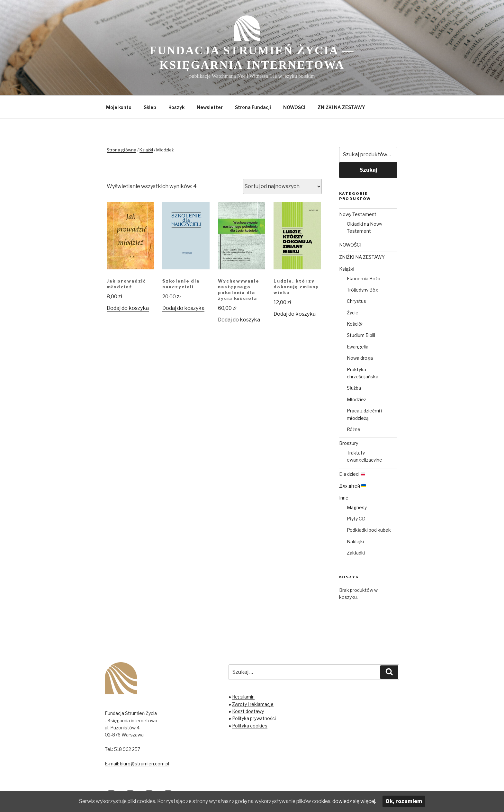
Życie (353, 313)
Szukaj (368, 170)
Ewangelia (358, 347)
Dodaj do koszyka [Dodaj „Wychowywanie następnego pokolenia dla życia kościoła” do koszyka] (239, 320)
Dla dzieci (352, 474)
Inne (344, 498)
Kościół (355, 324)
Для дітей (352, 486)
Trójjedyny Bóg (363, 290)
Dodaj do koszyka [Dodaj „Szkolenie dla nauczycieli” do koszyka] (183, 308)
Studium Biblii (361, 335)
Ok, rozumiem (411, 801)
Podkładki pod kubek (369, 530)
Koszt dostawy (248, 711)
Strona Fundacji (253, 107)
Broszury (349, 443)
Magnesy (357, 507)
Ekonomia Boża (364, 279)
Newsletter (210, 107)
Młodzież (356, 399)
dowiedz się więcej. (361, 801)
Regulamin (243, 697)
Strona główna (122, 150)
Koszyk (176, 107)
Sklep (150, 107)
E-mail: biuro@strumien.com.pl (137, 764)
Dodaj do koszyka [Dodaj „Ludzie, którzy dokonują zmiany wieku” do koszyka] (295, 314)
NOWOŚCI (294, 107)
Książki (146, 150)
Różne (354, 429)
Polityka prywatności (254, 718)
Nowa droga (360, 358)
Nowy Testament (358, 214)
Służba (354, 388)
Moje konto (119, 107)
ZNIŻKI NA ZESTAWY (341, 107)
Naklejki (355, 541)
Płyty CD (356, 519)
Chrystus (356, 301)
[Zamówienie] (282, 186)
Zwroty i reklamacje (253, 704)
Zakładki (356, 553)
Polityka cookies (250, 726)
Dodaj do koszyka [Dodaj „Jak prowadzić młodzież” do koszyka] (128, 308)
